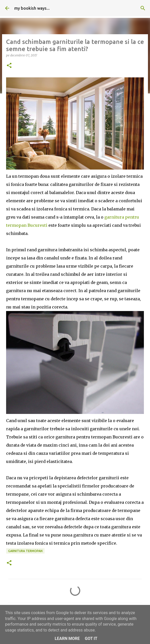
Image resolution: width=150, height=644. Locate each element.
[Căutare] (143, 8)
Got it (91, 639)
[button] (9, 66)
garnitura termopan (25, 551)
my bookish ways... (32, 8)
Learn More (67, 639)
